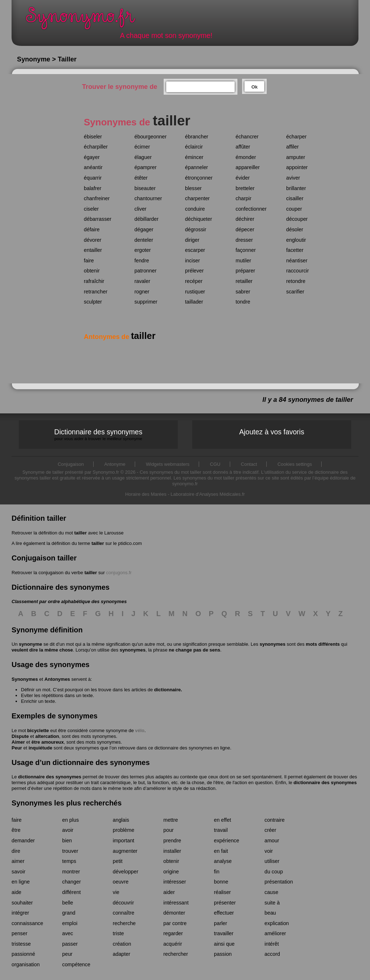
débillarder (147, 219)
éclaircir (194, 147)
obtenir (92, 271)
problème (124, 830)
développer (126, 872)
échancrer (247, 137)
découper (297, 219)
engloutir (296, 240)
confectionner (251, 209)
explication (277, 923)
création (122, 944)
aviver (293, 178)
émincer (194, 157)
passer (70, 944)
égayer (92, 157)
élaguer (143, 157)
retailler (244, 281)
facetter (295, 250)
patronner (145, 271)
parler (221, 923)
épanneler (197, 167)
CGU (215, 464)
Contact (249, 464)
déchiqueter (199, 219)
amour (272, 841)
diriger (192, 240)
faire (89, 261)
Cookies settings (295, 464)
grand (69, 913)
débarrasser (98, 219)
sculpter (93, 302)
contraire (275, 820)
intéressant (176, 903)
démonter (174, 913)
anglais (121, 820)
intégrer (20, 913)
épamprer (145, 167)
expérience (227, 841)
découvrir (123, 903)
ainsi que (224, 944)
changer (72, 882)
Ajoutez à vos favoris (272, 432)
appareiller (248, 167)
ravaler (142, 281)
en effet (222, 820)
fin (217, 872)
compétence (76, 964)
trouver (70, 851)
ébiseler (93, 137)
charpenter (197, 198)
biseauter (145, 188)
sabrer (243, 292)
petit (118, 861)
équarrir (93, 178)
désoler (295, 229)
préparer (245, 271)
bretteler (245, 188)
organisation (26, 964)
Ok (255, 87)
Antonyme (115, 464)
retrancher (96, 292)
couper (294, 209)
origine (171, 872)
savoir (18, 872)
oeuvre (121, 882)
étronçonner (199, 178)
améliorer (275, 933)
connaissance (27, 923)
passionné (23, 954)
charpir (244, 198)
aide (16, 892)
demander (23, 841)
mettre (171, 820)
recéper (194, 281)
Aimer (18, 742)
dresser (244, 240)
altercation (47, 736)
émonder (246, 157)
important (124, 841)
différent (71, 892)
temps (69, 861)
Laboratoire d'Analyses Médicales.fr (208, 494)
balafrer (92, 188)
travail (221, 830)
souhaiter (22, 903)
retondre (296, 281)
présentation (279, 882)
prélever (194, 271)
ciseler (91, 209)
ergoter (143, 250)
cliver (140, 209)
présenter (225, 903)
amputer (296, 157)
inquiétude (40, 748)
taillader (194, 302)
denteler (144, 240)
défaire (92, 229)
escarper (195, 250)
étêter (141, 178)
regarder (173, 933)
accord (272, 954)
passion (223, 954)
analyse (223, 861)
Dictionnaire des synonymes (98, 435)
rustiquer (195, 292)
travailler (224, 933)
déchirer (245, 219)
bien (67, 841)
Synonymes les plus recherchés (67, 803)
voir (269, 851)
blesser (193, 188)
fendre (142, 261)
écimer (142, 147)
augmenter (125, 851)
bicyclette (38, 730)
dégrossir (196, 229)
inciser (192, 261)
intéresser (175, 882)
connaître (124, 913)
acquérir (173, 944)
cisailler (295, 198)
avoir (68, 830)
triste (118, 933)
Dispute (20, 736)
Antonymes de (120, 337)
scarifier (295, 292)
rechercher (176, 954)
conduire (195, 209)
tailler (80, 533)
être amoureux (48, 742)
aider (169, 892)
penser (20, 933)
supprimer (146, 302)
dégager (144, 229)
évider (243, 178)
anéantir (93, 167)
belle (68, 903)
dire (16, 851)
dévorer (92, 240)
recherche (124, 923)
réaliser (222, 892)
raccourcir (298, 271)
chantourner (148, 198)
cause (271, 892)
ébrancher (197, 137)
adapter (122, 954)
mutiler (243, 261)
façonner (246, 250)
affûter (243, 147)
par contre (175, 923)
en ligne (21, 882)
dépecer (245, 229)
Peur (17, 748)
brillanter (296, 188)
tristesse (21, 944)
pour (169, 830)
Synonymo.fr (85, 20)
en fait (221, 851)
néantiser (297, 261)
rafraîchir (94, 281)
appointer (297, 167)
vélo (140, 730)
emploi (70, 923)
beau (270, 913)
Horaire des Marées (146, 494)
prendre (172, 841)
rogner (142, 292)
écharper (296, 137)
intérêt (272, 944)
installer (172, 851)
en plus (70, 820)
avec (68, 933)
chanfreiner (97, 198)
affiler (292, 147)
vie (116, 892)
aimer (18, 861)
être (16, 830)
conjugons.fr (119, 573)
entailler (93, 250)
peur (67, 954)
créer (270, 830)
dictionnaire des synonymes (50, 777)
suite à (272, 903)
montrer (71, 872)
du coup (274, 872)
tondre (243, 302)
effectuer (224, 913)
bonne (221, 882)
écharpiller (96, 147)
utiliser (272, 861)
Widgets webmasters (168, 464)
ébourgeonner (150, 137)
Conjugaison (71, 464)
